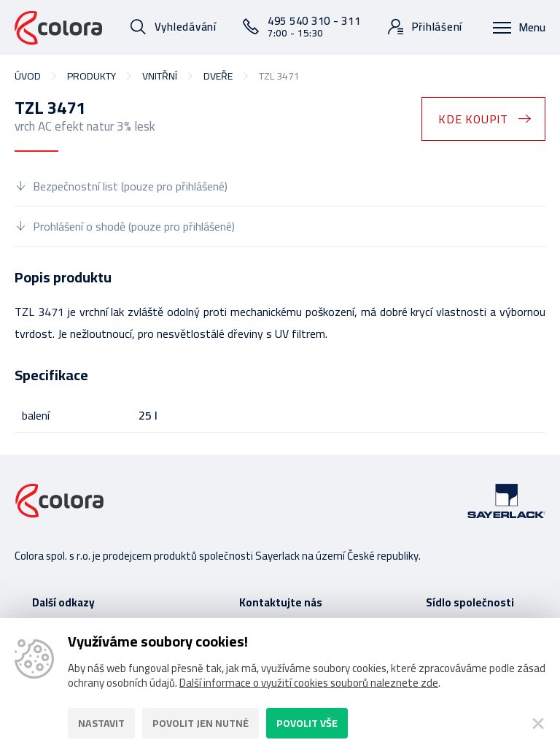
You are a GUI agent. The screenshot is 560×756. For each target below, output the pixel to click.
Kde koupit (473, 119)
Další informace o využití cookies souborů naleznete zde (309, 683)
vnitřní (160, 76)
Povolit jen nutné (201, 723)
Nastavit (101, 723)
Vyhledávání (186, 27)
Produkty (92, 76)
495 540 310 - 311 (314, 26)
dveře (218, 76)
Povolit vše (307, 723)
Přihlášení (437, 27)
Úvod (28, 76)
